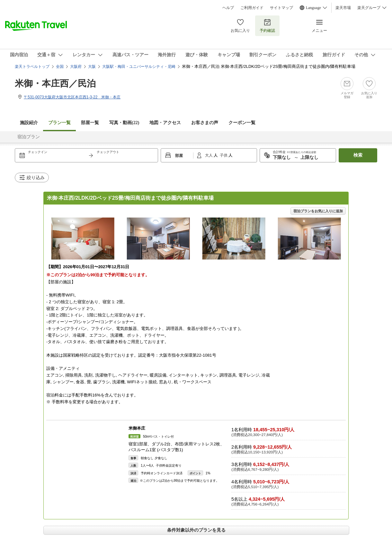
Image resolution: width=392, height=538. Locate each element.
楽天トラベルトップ (32, 67)
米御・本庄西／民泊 (55, 83)
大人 (209, 155)
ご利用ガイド (252, 8)
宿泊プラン (29, 137)
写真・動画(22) (124, 123)
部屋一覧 (90, 123)
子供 (224, 155)
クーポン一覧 (242, 123)
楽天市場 (343, 8)
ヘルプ (228, 8)
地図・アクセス (165, 123)
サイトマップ (281, 8)
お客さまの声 (205, 123)
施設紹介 (29, 123)
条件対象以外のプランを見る (196, 530)
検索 (358, 155)
